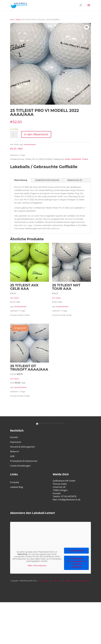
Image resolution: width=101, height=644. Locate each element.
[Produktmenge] (14, 134)
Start (12, 20)
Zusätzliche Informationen (47, 180)
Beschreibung (21, 180)
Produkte (15, 482)
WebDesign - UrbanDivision (80, 581)
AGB (12, 456)
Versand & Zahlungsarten (23, 447)
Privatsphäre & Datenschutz (24, 461)
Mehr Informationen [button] (37, 566)
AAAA (68, 159)
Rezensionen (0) (75, 180)
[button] (87, 27)
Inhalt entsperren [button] (76, 551)
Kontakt (14, 437)
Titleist (18, 20)
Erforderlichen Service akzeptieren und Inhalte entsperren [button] (76, 563)
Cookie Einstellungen (20, 466)
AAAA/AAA (76, 159)
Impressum (16, 442)
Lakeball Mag (17, 487)
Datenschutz (44, 581)
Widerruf (14, 451)
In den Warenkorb (36, 134)
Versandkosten (30, 144)
